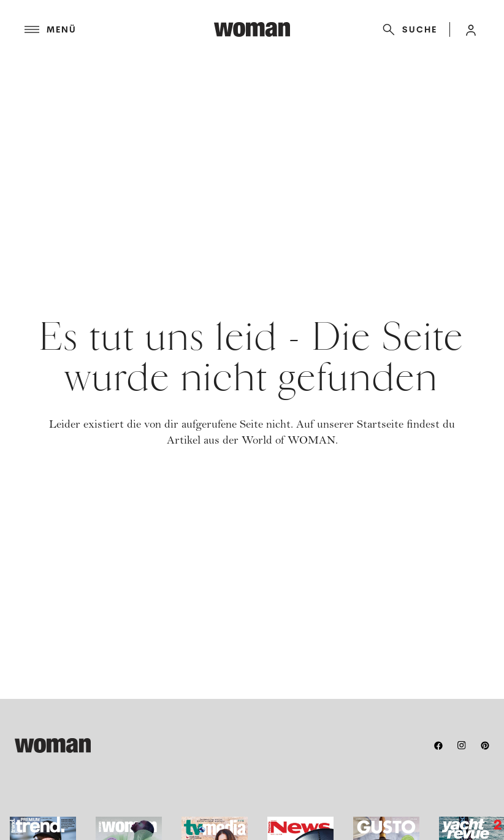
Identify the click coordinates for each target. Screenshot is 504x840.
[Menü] (119, 29)
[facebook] (438, 746)
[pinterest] (485, 746)
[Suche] (407, 29)
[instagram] (462, 746)
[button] (471, 29)
